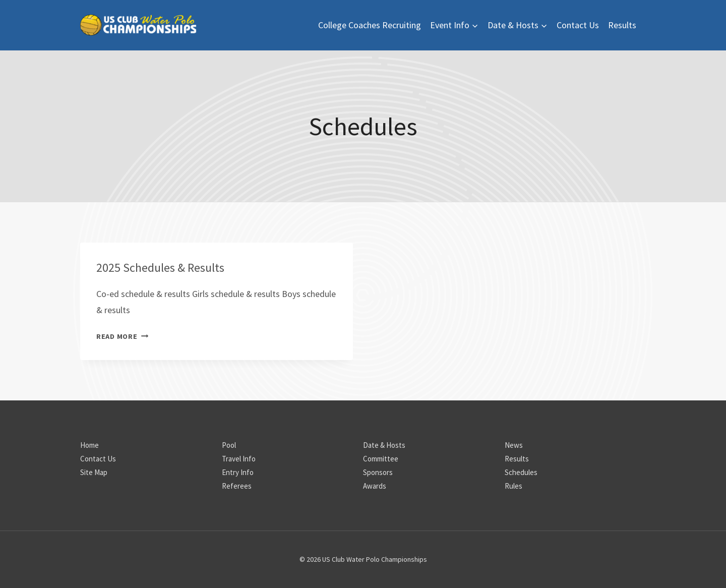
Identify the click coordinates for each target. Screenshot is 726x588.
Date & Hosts (384, 445)
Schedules (521, 472)
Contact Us (578, 25)
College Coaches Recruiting (370, 25)
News (514, 445)
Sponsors (378, 472)
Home (89, 445)
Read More (122, 336)
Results (622, 25)
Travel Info (239, 459)
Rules (513, 486)
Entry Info (238, 472)
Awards (375, 486)
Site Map (94, 472)
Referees (237, 486)
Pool (229, 445)
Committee (381, 459)
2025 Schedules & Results (160, 268)
